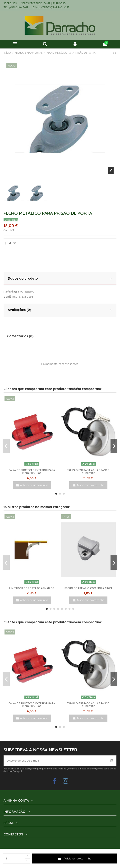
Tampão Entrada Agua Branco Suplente (88, 472)
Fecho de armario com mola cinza (88, 588)
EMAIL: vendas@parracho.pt (51, 7)
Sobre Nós (10, 3)
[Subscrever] (112, 761)
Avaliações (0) (60, 310)
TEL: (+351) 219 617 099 (16, 7)
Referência (12, 292)
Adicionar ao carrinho (74, 858)
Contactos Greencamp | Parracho (43, 3)
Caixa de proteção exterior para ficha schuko (32, 472)
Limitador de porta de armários (32, 588)
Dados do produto (60, 279)
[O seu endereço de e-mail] (56, 761)
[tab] (60, 279)
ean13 (8, 297)
